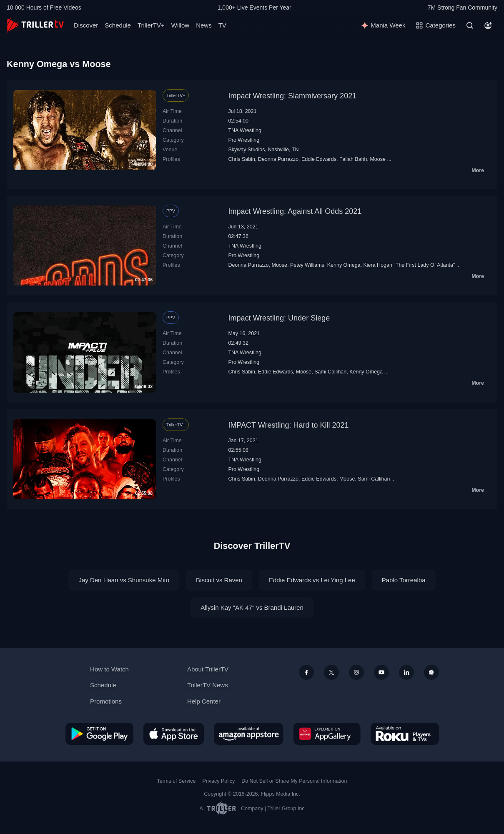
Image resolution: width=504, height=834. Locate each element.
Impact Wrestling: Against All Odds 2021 (295, 211)
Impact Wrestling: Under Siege (279, 318)
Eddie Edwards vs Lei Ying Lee (312, 580)
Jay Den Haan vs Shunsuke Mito (124, 580)
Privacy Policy (218, 781)
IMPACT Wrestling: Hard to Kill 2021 (288, 425)
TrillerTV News (208, 685)
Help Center (204, 701)
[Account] (488, 25)
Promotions (106, 701)
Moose (377, 159)
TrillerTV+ (151, 25)
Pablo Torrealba (404, 580)
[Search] (470, 25)
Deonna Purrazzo (278, 159)
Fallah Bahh (353, 159)
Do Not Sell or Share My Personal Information (294, 781)
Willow (180, 25)
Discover (86, 25)
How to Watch (109, 669)
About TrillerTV (208, 669)
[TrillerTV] (35, 25)
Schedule (118, 25)
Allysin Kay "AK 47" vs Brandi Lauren (252, 607)
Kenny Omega (344, 265)
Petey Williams (307, 265)
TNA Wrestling (245, 130)
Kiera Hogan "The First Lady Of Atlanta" (409, 265)
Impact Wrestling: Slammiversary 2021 (292, 96)
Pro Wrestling (244, 140)
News (204, 25)
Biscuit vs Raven (219, 580)
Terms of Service (177, 781)
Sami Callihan (330, 372)
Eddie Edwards (319, 159)
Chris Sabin (242, 159)
